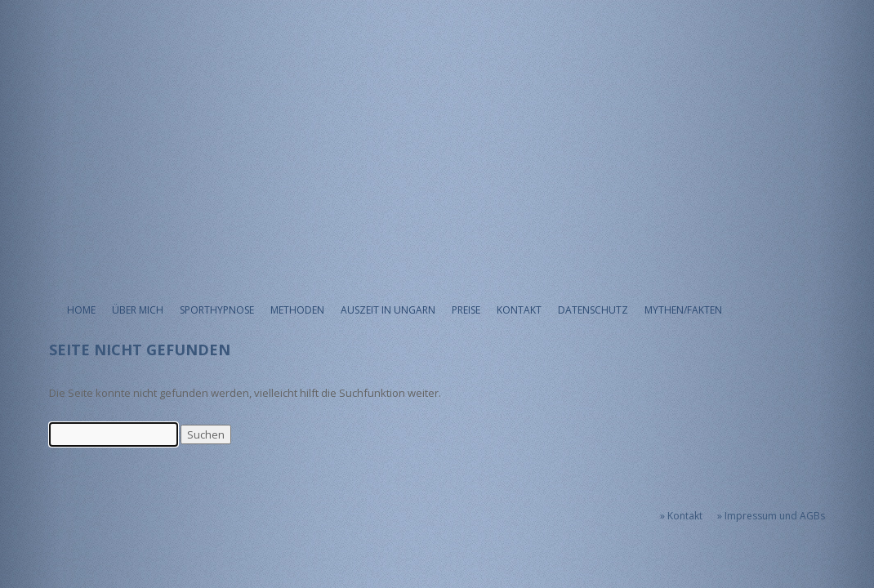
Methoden (297, 310)
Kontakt (519, 310)
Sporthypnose (217, 310)
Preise (466, 310)
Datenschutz (593, 310)
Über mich (138, 310)
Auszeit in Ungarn (388, 310)
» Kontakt (681, 516)
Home (81, 310)
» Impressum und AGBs (771, 516)
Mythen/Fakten (683, 310)
